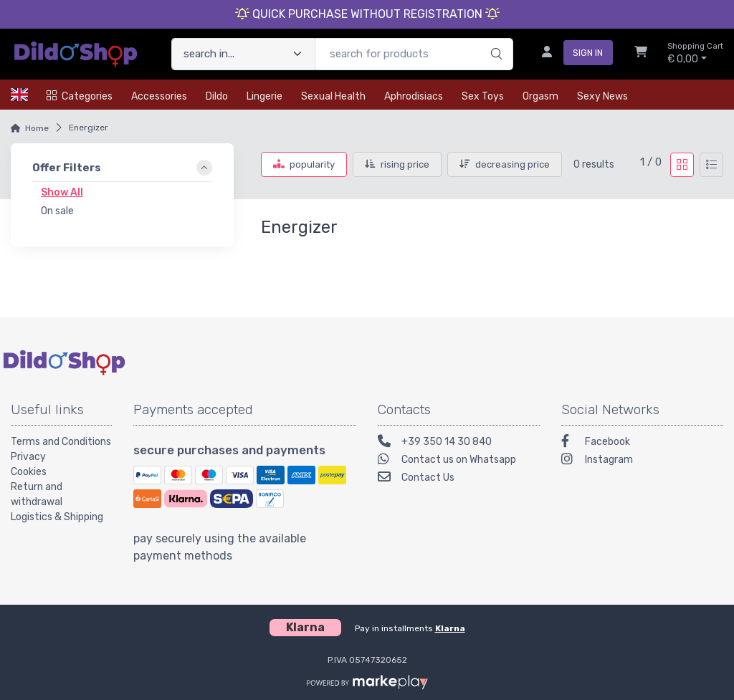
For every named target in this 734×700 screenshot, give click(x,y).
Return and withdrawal (37, 494)
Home (37, 128)
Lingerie (264, 96)
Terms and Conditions (61, 442)
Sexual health (333, 96)
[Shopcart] (641, 54)
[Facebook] (642, 443)
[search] (494, 39)
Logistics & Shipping (57, 517)
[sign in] (572, 54)
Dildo (217, 96)
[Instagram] (642, 461)
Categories (80, 96)
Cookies (29, 472)
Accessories (159, 96)
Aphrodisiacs (414, 96)
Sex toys (483, 96)
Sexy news (602, 96)
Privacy (28, 457)
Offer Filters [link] (67, 168)
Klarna (450, 628)
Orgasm (540, 96)
